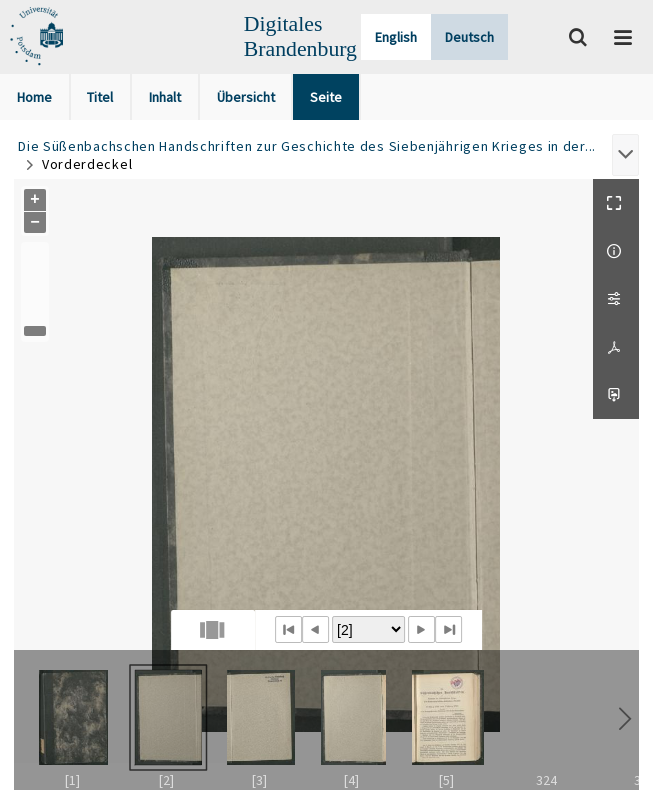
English (396, 37)
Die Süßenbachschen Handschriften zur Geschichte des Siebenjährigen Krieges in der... (307, 146)
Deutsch (469, 37)
